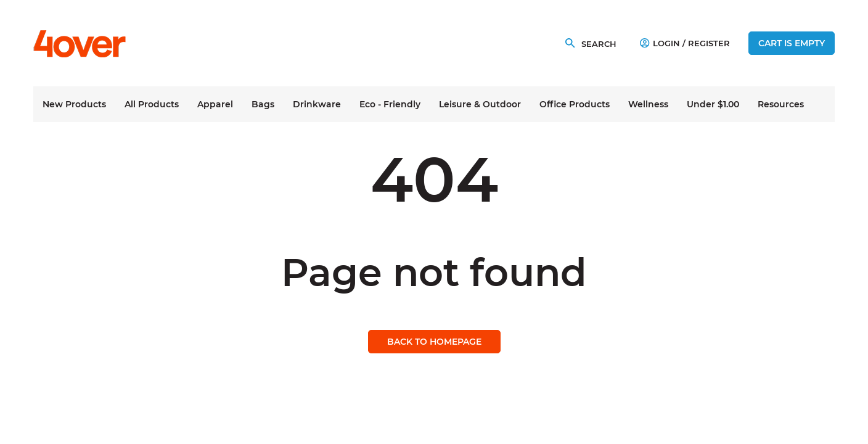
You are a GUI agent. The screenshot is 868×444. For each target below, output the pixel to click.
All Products (152, 104)
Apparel (215, 104)
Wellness (648, 104)
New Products (74, 104)
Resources (781, 104)
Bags (263, 104)
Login (660, 43)
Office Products (575, 104)
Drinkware (317, 104)
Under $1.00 (713, 104)
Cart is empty (792, 43)
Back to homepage (434, 342)
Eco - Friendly (390, 104)
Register (709, 43)
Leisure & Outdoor (480, 104)
